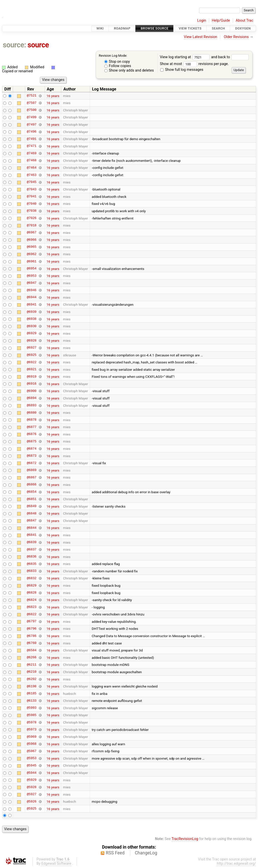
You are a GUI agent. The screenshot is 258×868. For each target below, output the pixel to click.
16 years (53, 96)
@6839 (31, 542)
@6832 (31, 578)
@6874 (31, 449)
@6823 (31, 607)
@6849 (31, 506)
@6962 (31, 254)
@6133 (31, 701)
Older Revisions (236, 37)
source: (14, 45)
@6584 (31, 650)
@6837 (31, 549)
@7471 (31, 146)
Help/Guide (221, 21)
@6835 (31, 564)
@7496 (31, 132)
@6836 (31, 557)
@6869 (31, 470)
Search (218, 28)
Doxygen (243, 28)
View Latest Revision (201, 37)
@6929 (31, 333)
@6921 (31, 369)
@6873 (31, 456)
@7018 (31, 225)
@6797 (31, 622)
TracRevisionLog (185, 839)
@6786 (31, 636)
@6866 (31, 485)
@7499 (31, 117)
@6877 (31, 427)
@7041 (31, 197)
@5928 (31, 787)
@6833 (31, 571)
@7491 (31, 139)
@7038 (31, 211)
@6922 (31, 362)
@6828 (31, 593)
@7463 (31, 175)
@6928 (31, 340)
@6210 (31, 672)
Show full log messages (182, 70)
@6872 (31, 463)
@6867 (31, 477)
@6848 (31, 513)
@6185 (31, 694)
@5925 (31, 809)
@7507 (31, 103)
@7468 (31, 161)
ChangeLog (146, 853)
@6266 (31, 658)
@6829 (31, 585)
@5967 (31, 751)
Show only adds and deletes (129, 70)
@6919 (31, 377)
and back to (230, 57)
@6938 (31, 319)
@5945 (31, 765)
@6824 (31, 600)
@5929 (31, 780)
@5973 (31, 730)
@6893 (31, 406)
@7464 (31, 168)
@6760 (31, 643)
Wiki (100, 28)
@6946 (31, 290)
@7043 (31, 189)
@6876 (31, 434)
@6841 (31, 535)
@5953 (31, 758)
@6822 (31, 614)
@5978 (31, 722)
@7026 (31, 218)
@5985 (31, 715)
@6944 (31, 297)
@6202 (31, 679)
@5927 (31, 794)
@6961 (31, 261)
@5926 (31, 801)
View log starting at (185, 57)
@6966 (31, 240)
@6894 (31, 398)
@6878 (31, 420)
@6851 (31, 499)
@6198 (31, 686)
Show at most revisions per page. (194, 64)
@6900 (31, 391)
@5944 (31, 773)
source (38, 45)
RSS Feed (115, 853)
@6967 (31, 233)
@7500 (31, 110)
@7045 (31, 182)
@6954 (31, 269)
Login (202, 21)
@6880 (31, 413)
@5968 (31, 744)
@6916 (31, 384)
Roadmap (122, 28)
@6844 (31, 528)
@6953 (31, 276)
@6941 (31, 304)
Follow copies (118, 66)
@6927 (31, 348)
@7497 (31, 125)
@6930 (31, 326)
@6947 (31, 283)
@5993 (31, 708)
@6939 (31, 312)
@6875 (31, 441)
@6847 (31, 521)
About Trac (245, 21)
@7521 (31, 96)
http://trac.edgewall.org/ (236, 864)
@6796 (31, 629)
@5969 (31, 737)
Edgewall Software (56, 864)
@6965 (31, 247)
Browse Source (154, 28)
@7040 (31, 204)
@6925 (31, 355)
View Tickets (190, 28)
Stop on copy (117, 62)
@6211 (31, 665)
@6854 (31, 492)
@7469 (31, 153)
